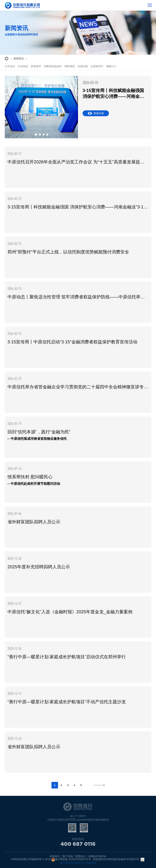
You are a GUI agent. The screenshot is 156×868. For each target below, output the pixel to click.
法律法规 (83, 66)
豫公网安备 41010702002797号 (71, 860)
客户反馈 (68, 856)
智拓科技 (91, 863)
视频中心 (111, 66)
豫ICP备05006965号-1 (73, 863)
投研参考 (36, 66)
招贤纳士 (81, 856)
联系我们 (55, 856)
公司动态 (10, 66)
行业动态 (23, 66)
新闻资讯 (17, 58)
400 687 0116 (78, 846)
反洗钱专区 (97, 66)
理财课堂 (70, 66)
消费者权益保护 (53, 66)
